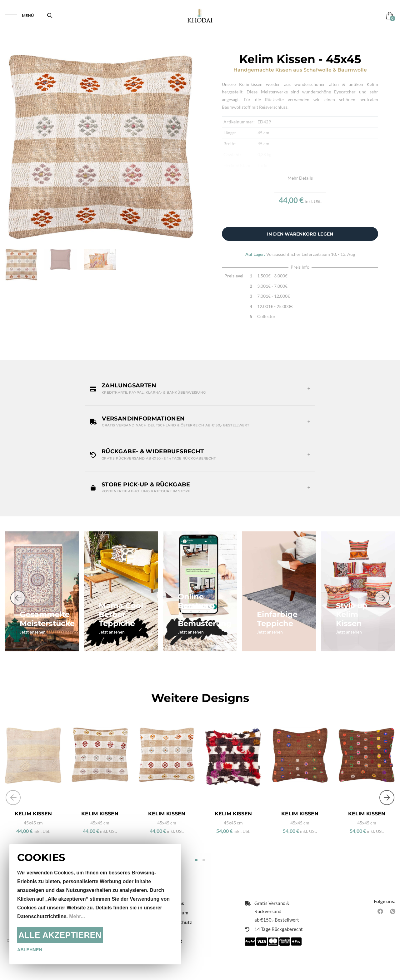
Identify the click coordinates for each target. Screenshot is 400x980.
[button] (200, 389)
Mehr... (77, 916)
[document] (95, 904)
